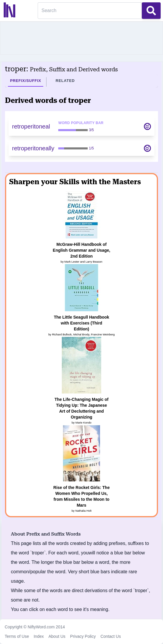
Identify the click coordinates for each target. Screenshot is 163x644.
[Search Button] (151, 11)
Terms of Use (17, 636)
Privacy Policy (83, 636)
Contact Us (110, 636)
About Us (57, 636)
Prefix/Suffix (26, 81)
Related (65, 81)
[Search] (90, 11)
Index (39, 636)
